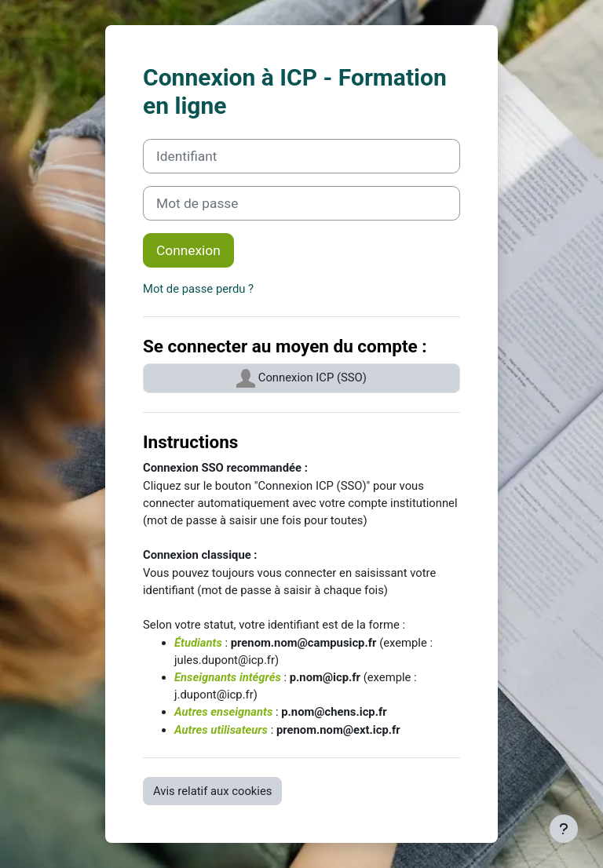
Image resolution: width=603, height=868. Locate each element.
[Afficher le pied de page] (564, 829)
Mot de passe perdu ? (198, 289)
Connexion (188, 250)
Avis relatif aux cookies (212, 791)
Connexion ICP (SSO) (301, 378)
